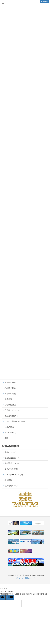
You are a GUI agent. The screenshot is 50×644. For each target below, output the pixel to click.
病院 (6, 438)
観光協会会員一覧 (12, 458)
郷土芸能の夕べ (11, 416)
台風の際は (9, 427)
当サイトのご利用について (25, 578)
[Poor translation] (10, 598)
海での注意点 (10, 433)
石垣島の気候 (10, 394)
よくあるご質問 (11, 469)
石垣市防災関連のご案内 (15, 421)
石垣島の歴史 (10, 405)
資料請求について (12, 463)
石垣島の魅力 (10, 388)
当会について (10, 452)
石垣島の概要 (10, 383)
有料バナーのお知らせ (14, 475)
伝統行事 (8, 399)
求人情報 (8, 480)
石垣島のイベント (12, 410)
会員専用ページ (11, 486)
